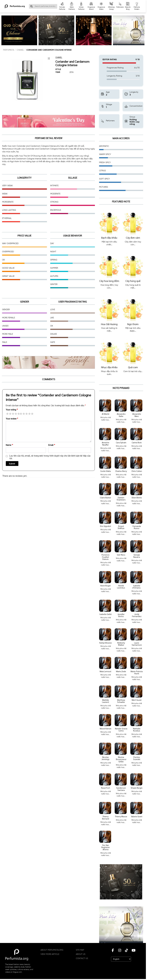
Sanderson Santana (121, 789)
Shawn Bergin (137, 788)
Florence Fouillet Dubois (105, 557)
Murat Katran (106, 728)
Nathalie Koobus (137, 730)
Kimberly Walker (121, 644)
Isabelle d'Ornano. (137, 587)
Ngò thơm (133, 324)
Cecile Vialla (105, 471)
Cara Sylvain (121, 442)
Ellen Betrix (137, 497)
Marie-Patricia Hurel (137, 672)
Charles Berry (121, 471)
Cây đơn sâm (133, 238)
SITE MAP (80, 950)
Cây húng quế (133, 281)
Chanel (20, 50)
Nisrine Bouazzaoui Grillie (121, 759)
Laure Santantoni (137, 644)
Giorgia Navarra (137, 556)
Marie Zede (121, 671)
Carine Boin (137, 442)
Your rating (12, 410)
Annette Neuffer (105, 443)
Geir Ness (121, 555)
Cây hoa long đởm (109, 281)
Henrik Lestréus (121, 587)
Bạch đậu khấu (109, 238)
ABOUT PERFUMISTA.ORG (52, 950)
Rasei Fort (106, 788)
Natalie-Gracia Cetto (121, 730)
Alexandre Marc (137, 415)
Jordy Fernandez (137, 615)
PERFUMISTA (9, 50)
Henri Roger (105, 585)
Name (9, 445)
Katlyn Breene (106, 643)
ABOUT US (81, 954)
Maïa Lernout (105, 671)
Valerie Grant (137, 816)
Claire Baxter (105, 497)
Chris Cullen (137, 471)
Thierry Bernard (106, 817)
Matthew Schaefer (121, 701)
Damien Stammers (121, 499)
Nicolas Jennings (105, 758)
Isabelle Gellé (105, 614)
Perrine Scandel (137, 758)
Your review (12, 419)
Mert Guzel (137, 700)
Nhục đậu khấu (109, 367)
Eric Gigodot (106, 526)
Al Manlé (106, 414)
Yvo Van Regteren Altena (106, 847)
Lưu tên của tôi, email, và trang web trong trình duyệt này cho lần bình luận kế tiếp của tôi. (50, 457)
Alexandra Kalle (121, 415)
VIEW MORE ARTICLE (50, 954)
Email (52, 445)
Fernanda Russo (137, 527)
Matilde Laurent (106, 701)
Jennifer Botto (121, 615)
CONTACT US (82, 958)
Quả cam (133, 367)
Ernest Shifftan (121, 527)
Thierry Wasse (121, 816)
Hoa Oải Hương (109, 324)
